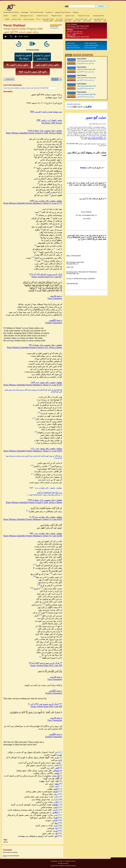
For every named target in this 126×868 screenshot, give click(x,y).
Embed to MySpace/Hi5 (91, 45)
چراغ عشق (68, 21)
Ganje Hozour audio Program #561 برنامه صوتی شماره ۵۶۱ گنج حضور (86, 71)
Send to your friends (90, 48)
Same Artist (77, 55)
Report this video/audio (73, 48)
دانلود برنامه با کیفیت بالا (17, 65)
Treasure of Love (84, 16)
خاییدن (55, 820)
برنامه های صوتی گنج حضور (75, 31)
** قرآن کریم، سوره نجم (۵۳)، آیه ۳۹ (46, 663)
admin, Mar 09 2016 (83, 37)
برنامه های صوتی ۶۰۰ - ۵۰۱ (75, 33)
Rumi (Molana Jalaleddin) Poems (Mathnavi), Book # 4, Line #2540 (33, 536)
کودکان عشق (87, 21)
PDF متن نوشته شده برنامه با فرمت (46, 112)
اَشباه (55, 791)
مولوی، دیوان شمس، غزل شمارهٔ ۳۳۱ (46, 345)
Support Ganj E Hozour (63, 12)
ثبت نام (38, 19)
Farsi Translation (55, 298)
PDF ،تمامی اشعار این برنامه (49, 120)
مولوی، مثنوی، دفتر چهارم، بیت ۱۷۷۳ (46, 201)
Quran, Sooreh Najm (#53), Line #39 (46, 666)
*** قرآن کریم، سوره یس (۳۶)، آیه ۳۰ (45, 704)
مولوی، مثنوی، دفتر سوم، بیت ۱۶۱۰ (46, 448)
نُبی (56, 786)
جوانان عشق (77, 21)
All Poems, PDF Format (52, 123)
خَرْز (56, 802)
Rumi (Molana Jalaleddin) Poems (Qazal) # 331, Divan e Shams (35, 347)
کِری (56, 826)
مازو (57, 757)
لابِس (56, 807)
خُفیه (56, 789)
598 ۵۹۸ (6, 842)
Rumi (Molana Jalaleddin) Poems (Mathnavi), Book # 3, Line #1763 (33, 385)
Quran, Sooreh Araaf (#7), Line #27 (47, 277)
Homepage (25, 12)
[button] (6, 37)
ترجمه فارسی (56, 296)
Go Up (73, 861)
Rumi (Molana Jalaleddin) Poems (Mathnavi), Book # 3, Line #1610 (33, 451)
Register (76, 12)
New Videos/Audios (37, 12)
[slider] (46, 37)
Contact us (49, 12)
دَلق (56, 836)
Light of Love (70, 16)
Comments (53, 28)
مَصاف (56, 771)
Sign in (5, 856)
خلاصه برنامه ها (48, 21)
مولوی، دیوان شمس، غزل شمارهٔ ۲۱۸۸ (45, 130)
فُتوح (56, 818)
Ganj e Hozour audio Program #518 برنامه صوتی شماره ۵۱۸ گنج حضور (86, 87)
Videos (6, 16)
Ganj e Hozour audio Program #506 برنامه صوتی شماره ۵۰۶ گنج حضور (86, 79)
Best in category (87, 55)
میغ (56, 823)
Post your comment (72, 45)
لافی (57, 768)
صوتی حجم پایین (16, 19)
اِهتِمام (55, 805)
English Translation (54, 323)
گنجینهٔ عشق (59, 21)
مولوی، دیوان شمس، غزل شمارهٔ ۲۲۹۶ (45, 500)
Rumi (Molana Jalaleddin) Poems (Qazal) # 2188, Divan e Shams (34, 133)
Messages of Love (27, 16)
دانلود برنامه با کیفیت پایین (47, 65)
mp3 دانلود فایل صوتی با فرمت (33, 72)
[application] (33, 37)
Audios (14, 16)
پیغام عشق (98, 21)
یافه (57, 781)
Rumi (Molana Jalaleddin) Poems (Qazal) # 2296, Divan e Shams (34, 502)
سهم (57, 784)
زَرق (56, 794)
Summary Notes (99, 16)
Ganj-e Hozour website (11, 12)
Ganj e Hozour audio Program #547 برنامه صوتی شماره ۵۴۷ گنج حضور (86, 62)
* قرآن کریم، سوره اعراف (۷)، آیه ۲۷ (46, 274)
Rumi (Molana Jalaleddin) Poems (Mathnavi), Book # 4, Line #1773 (33, 203)
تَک (57, 833)
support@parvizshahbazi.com (97, 139)
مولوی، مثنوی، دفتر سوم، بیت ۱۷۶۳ (46, 382)
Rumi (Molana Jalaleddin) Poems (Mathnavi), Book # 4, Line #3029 (33, 519)
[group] (16, 37)
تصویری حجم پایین (28, 19)
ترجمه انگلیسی (55, 320)
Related (69, 55)
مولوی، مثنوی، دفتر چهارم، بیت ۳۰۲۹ (46, 517)
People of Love (57, 16)
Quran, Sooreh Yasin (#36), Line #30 (46, 706)
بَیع (57, 828)
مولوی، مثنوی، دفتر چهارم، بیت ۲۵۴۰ (46, 533)
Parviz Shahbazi (72, 24)
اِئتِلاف (55, 812)
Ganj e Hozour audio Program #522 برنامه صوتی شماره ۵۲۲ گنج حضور (86, 96)
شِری (55, 831)
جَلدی (57, 773)
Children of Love (42, 16)
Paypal (83, 168)
